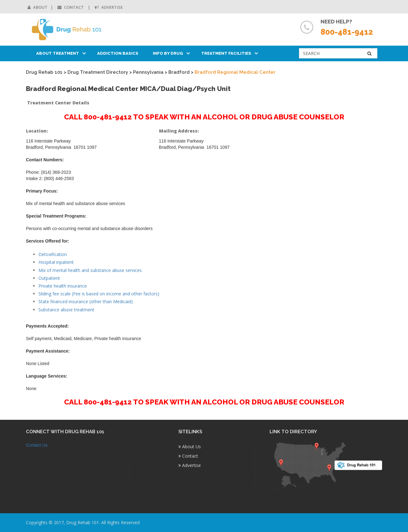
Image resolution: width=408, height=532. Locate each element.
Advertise (109, 7)
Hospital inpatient (56, 262)
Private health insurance (63, 286)
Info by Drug (168, 53)
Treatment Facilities (226, 53)
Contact (71, 7)
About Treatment (58, 53)
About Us (190, 447)
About (37, 7)
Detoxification (53, 254)
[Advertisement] (341, 221)
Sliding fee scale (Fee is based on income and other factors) (99, 294)
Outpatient (49, 278)
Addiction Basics (118, 53)
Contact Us (37, 445)
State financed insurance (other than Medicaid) (86, 301)
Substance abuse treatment (66, 310)
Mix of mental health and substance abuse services (90, 270)
